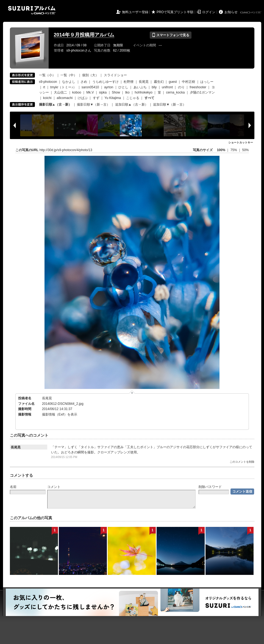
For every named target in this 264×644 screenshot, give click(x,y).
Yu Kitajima (113, 98)
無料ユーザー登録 (135, 12)
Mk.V (90, 92)
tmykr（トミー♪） (63, 87)
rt (44, 87)
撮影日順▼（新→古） (93, 104)
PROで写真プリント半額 (175, 12)
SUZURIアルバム (32, 10)
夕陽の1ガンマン (202, 92)
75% (234, 150)
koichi (47, 98)
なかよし (69, 82)
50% (245, 150)
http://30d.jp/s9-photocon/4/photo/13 (66, 150)
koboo (77, 92)
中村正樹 (188, 82)
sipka (103, 92)
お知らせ (231, 12)
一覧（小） (47, 75)
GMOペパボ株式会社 (251, 13)
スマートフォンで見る (170, 35)
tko (127, 92)
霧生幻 (159, 82)
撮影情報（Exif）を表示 (60, 414)
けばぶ (83, 98)
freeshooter (198, 87)
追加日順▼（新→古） (169, 104)
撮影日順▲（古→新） (55, 104)
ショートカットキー (241, 142)
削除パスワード (210, 487)
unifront (167, 87)
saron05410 (90, 87)
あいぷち (140, 87)
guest (173, 82)
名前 (13, 487)
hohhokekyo (144, 92)
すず (96, 98)
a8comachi (65, 98)
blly (154, 87)
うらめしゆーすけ (105, 82)
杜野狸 (129, 82)
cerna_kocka (175, 92)
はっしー (207, 82)
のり (181, 87)
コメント (54, 487)
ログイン (209, 12)
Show (116, 92)
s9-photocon (48, 82)
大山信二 (60, 92)
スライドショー (115, 75)
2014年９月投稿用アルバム (84, 35)
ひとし (123, 87)
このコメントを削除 (242, 462)
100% (221, 150)
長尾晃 (144, 82)
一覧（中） (69, 75)
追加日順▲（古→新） (132, 104)
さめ (84, 82)
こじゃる (133, 98)
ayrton (109, 87)
